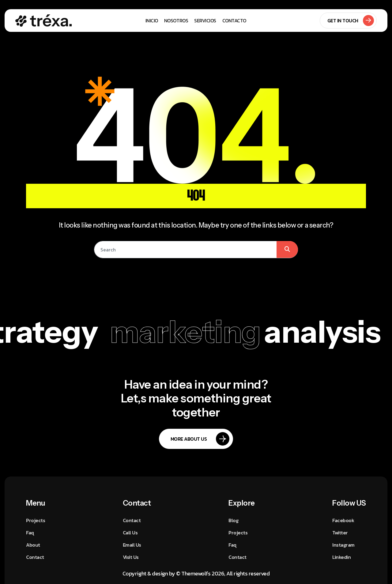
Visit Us (131, 557)
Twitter (340, 533)
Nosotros (176, 21)
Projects (36, 520)
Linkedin (341, 557)
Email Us (132, 545)
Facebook (343, 520)
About (33, 545)
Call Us (130, 533)
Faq (30, 533)
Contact (35, 557)
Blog (233, 520)
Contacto (234, 21)
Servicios (205, 21)
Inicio (152, 21)
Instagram (343, 545)
